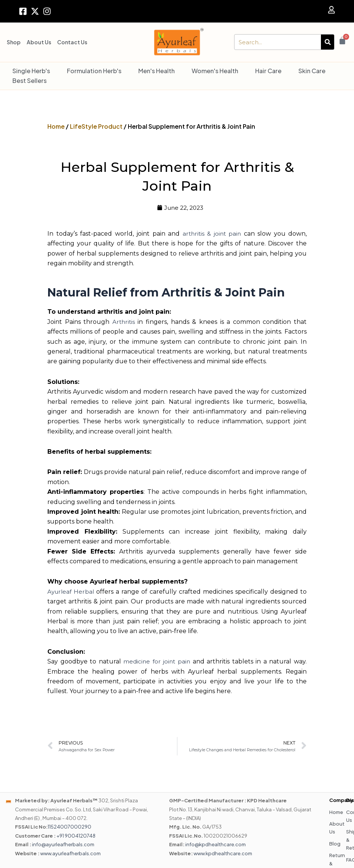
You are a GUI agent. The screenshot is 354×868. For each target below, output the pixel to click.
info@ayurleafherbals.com (63, 845)
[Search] (328, 42)
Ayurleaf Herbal (72, 592)
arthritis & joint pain (212, 234)
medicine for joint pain (157, 662)
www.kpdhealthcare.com (223, 854)
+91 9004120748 (76, 836)
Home (56, 126)
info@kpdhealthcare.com (216, 845)
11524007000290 (70, 827)
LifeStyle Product (96, 126)
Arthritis (124, 322)
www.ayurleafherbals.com (70, 854)
